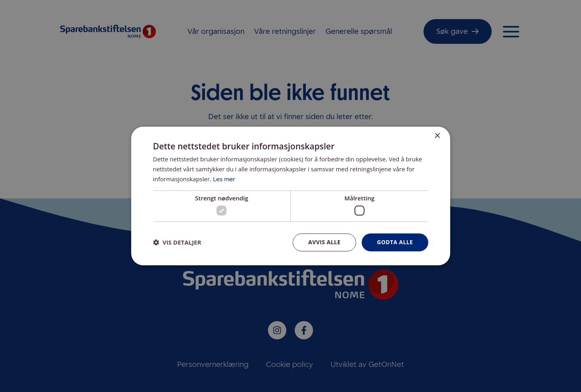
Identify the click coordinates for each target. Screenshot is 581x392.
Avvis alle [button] (324, 242)
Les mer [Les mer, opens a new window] (224, 179)
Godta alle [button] (395, 242)
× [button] (437, 136)
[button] (177, 243)
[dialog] (291, 196)
